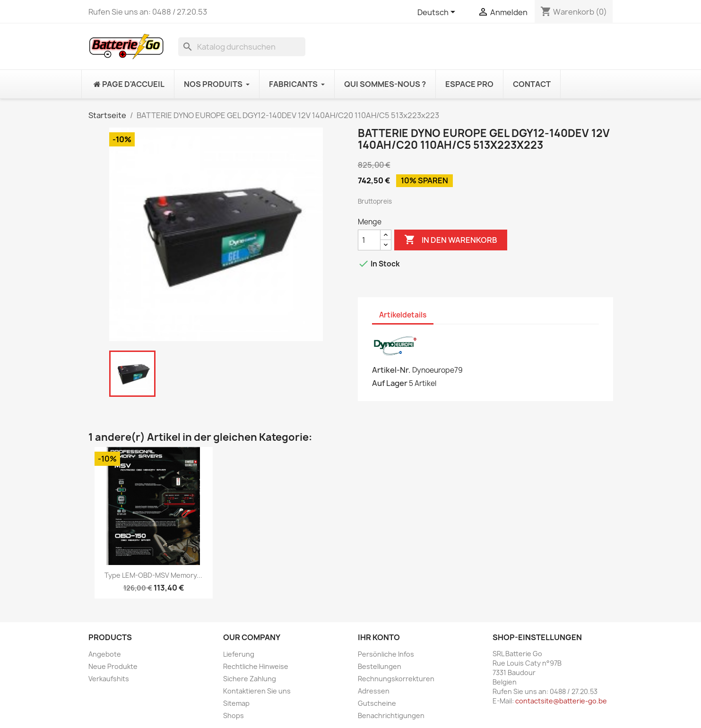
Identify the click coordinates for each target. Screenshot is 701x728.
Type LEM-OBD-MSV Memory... (153, 575)
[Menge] (369, 240)
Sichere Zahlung (250, 679)
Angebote (105, 654)
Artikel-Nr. (391, 370)
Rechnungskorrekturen (396, 679)
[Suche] (242, 47)
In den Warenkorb (451, 240)
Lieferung (239, 654)
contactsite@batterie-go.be (561, 701)
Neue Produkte (113, 666)
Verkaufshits (109, 679)
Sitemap (236, 703)
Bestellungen (380, 666)
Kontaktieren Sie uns (257, 691)
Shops (234, 715)
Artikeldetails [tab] (403, 315)
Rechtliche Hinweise (256, 666)
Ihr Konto (379, 637)
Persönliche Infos (386, 654)
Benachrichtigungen (391, 715)
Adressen (374, 691)
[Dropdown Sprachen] (438, 13)
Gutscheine (377, 703)
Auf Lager (390, 383)
